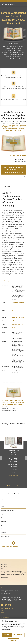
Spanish (14, 328)
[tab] (14, 393)
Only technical (18, 635)
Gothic (13, 321)
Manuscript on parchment (18, 303)
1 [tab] (8, 485)
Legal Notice (21, 628)
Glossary (3, 612)
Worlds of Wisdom (6, 614)
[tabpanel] (14, 452)
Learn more (14, 640)
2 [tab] (10, 485)
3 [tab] (13, 485)
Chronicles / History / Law (18, 324)
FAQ (2, 611)
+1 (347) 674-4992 (20, 1)
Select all (7, 635)
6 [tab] (20, 485)
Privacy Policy (7, 629)
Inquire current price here (14, 170)
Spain (13, 311)
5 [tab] (17, 485)
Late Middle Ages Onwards (18, 317)
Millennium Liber (5, 536)
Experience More (14, 476)
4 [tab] (15, 485)
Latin (13, 329)
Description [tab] (7, 186)
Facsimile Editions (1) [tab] (15, 186)
